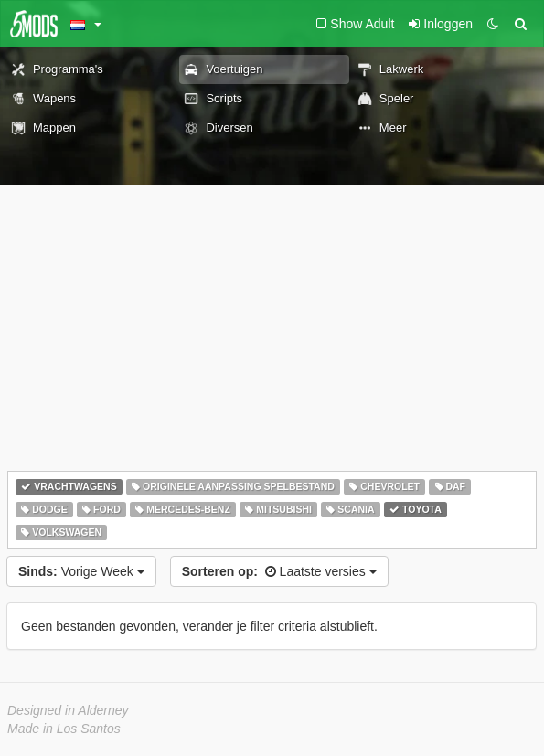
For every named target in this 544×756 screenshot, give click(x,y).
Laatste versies (279, 571)
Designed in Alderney (68, 710)
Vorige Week (81, 571)
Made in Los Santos (64, 729)
